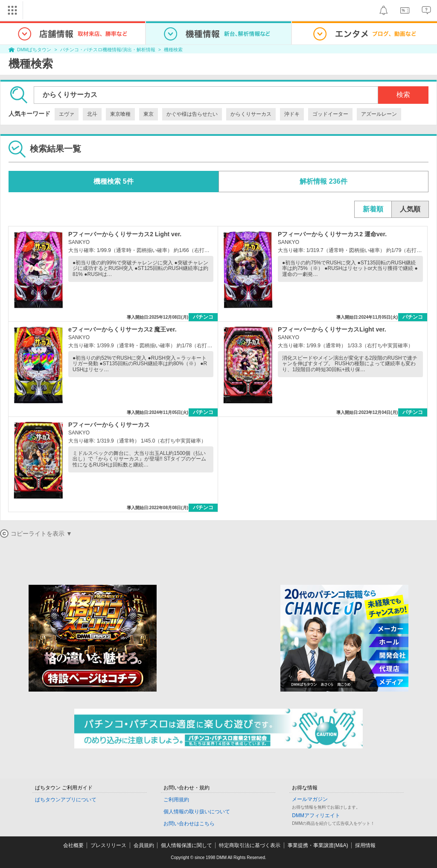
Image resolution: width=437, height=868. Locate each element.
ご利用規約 (176, 800)
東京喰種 (120, 114)
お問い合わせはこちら (189, 824)
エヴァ (67, 114)
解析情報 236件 (323, 181)
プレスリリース (108, 845)
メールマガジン (310, 799)
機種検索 (173, 50)
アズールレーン (379, 114)
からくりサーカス (251, 114)
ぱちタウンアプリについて (66, 800)
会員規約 (144, 845)
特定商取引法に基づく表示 (250, 845)
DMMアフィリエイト (316, 815)
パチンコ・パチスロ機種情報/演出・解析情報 (108, 50)
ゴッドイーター (330, 114)
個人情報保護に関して (186, 845)
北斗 (92, 114)
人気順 (410, 209)
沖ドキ (292, 114)
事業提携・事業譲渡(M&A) (318, 845)
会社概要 (73, 845)
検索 (403, 95)
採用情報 (365, 845)
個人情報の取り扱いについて (197, 812)
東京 (149, 114)
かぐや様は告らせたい (192, 114)
